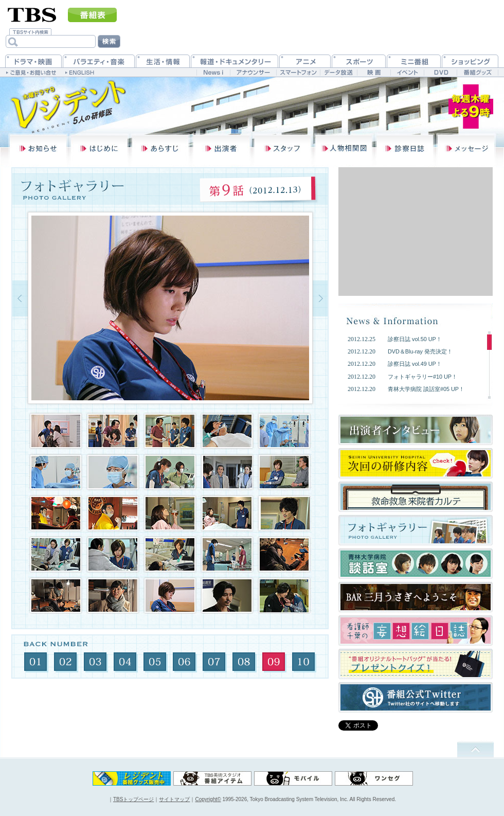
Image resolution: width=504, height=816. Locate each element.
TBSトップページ (133, 799)
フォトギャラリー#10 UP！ (422, 377)
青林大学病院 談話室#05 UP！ (426, 389)
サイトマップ (174, 799)
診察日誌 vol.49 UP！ (415, 364)
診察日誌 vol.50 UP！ (415, 339)
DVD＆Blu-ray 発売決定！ (420, 351)
